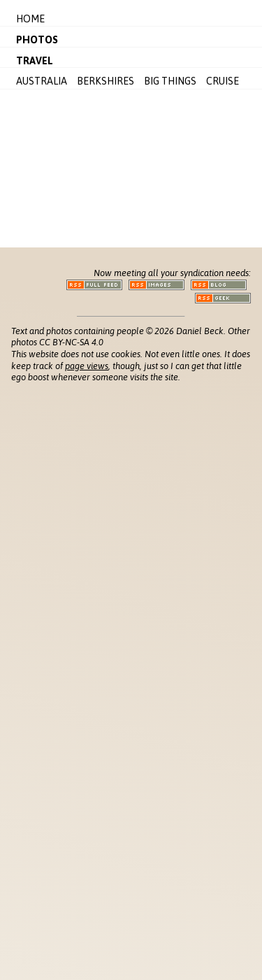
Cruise (223, 81)
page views (87, 366)
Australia (42, 81)
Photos (37, 40)
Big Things (170, 81)
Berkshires (105, 81)
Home (30, 19)
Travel (35, 61)
